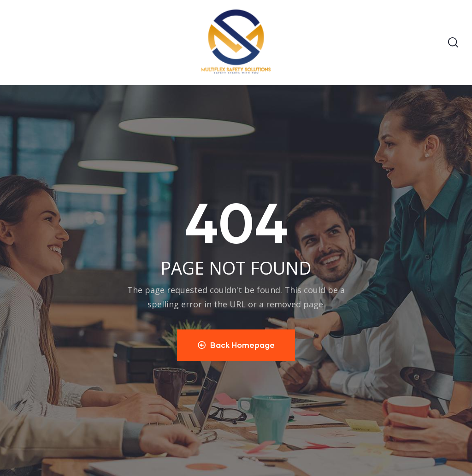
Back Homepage (236, 345)
